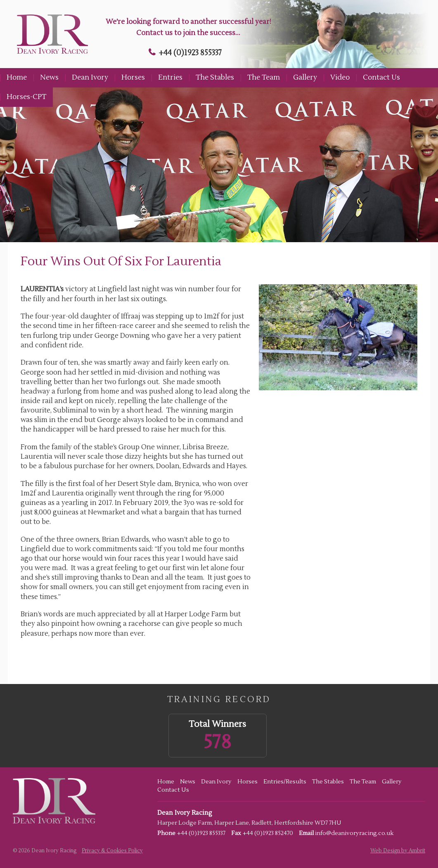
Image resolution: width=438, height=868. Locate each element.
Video (340, 78)
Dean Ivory (90, 78)
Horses (133, 78)
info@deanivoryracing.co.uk (354, 833)
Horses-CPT (26, 97)
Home (17, 78)
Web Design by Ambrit (398, 851)
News (49, 78)
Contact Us (381, 78)
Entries (170, 78)
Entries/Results (285, 782)
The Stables (215, 78)
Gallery (305, 78)
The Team (264, 78)
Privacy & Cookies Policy (112, 851)
